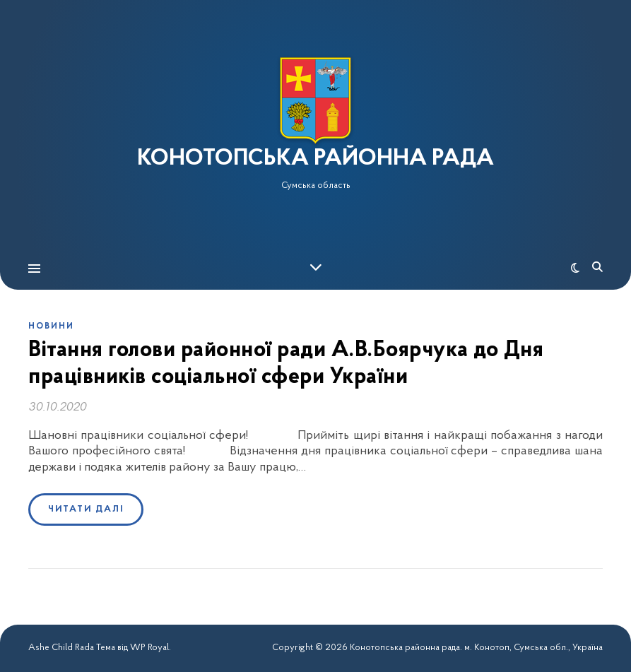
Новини (51, 326)
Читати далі (86, 509)
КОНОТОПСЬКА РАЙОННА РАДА (315, 159)
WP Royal (149, 648)
